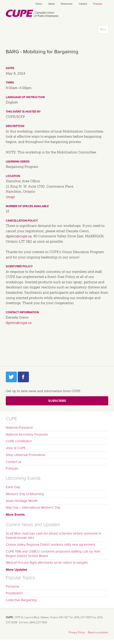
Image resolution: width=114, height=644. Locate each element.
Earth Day (13, 487)
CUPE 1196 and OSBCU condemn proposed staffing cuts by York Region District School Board (53, 554)
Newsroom (67, 4)
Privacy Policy (77, 632)
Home (39, 4)
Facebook (23, 377)
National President (19, 428)
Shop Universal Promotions (26, 455)
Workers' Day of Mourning (25, 494)
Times (10, 83)
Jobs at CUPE (16, 448)
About (52, 4)
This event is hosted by (23, 112)
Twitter (11, 377)
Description (15, 126)
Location (13, 176)
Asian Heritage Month (22, 501)
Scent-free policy (19, 266)
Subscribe (57, 401)
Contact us (14, 462)
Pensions (12, 587)
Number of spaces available (27, 206)
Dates (10, 68)
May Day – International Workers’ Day (33, 507)
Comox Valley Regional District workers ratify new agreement (50, 545)
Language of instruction (25, 97)
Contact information (22, 312)
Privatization (14, 593)
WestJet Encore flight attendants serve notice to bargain (47, 563)
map (10, 197)
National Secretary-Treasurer (27, 434)
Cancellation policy (22, 221)
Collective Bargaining (21, 600)
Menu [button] (104, 30)
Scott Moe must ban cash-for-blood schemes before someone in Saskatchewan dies (53, 536)
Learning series (18, 162)
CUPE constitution (19, 441)
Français (98, 4)
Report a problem (98, 632)
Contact (83, 4)
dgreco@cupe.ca (19, 236)
